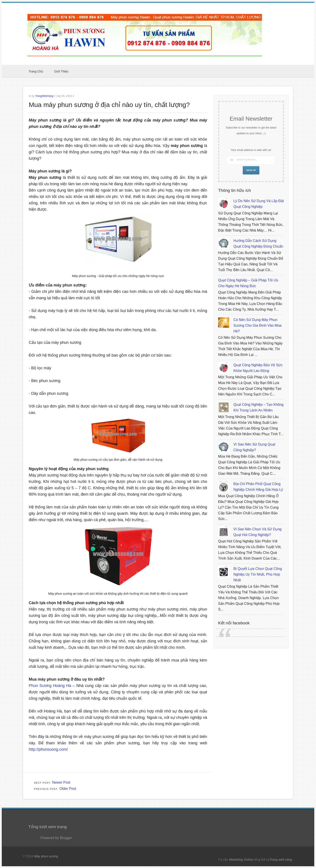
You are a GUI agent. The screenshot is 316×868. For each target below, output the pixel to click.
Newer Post (61, 782)
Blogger (66, 838)
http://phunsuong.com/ (49, 749)
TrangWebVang (44, 96)
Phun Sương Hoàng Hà (50, 686)
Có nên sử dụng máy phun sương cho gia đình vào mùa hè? (257, 325)
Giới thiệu (61, 71)
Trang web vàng (281, 860)
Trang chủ (36, 71)
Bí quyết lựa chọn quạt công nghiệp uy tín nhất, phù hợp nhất (258, 574)
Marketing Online (241, 860)
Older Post (68, 789)
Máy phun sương (46, 856)
